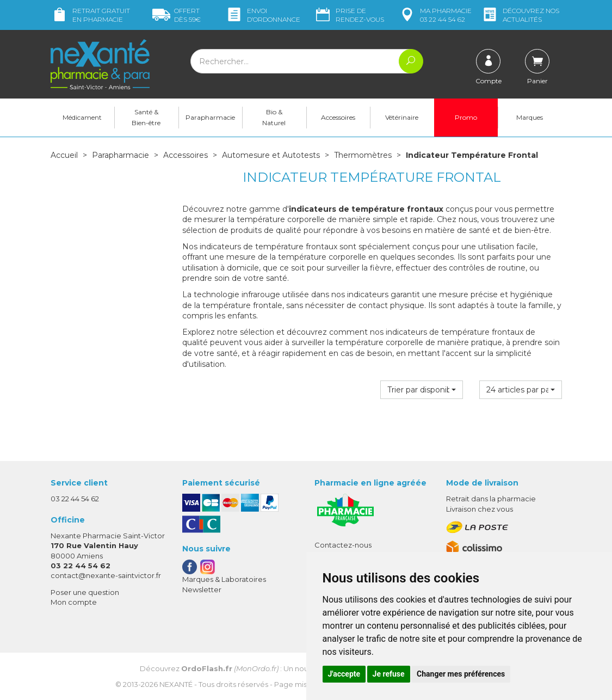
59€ (177, 15)
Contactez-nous (343, 545)
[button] (422, 390)
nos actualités (520, 15)
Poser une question (85, 592)
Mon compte (74, 602)
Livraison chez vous (480, 509)
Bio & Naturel (274, 117)
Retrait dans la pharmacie (491, 499)
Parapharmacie (210, 117)
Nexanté (176, 684)
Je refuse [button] (389, 674)
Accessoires (338, 117)
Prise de (349, 15)
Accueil (64, 155)
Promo (466, 117)
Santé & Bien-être (146, 117)
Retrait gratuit (90, 15)
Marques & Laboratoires (224, 579)
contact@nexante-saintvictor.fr (106, 575)
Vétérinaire (402, 117)
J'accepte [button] (344, 674)
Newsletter (202, 590)
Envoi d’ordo (263, 15)
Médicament (82, 117)
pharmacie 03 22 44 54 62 (435, 15)
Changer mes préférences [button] (461, 674)
